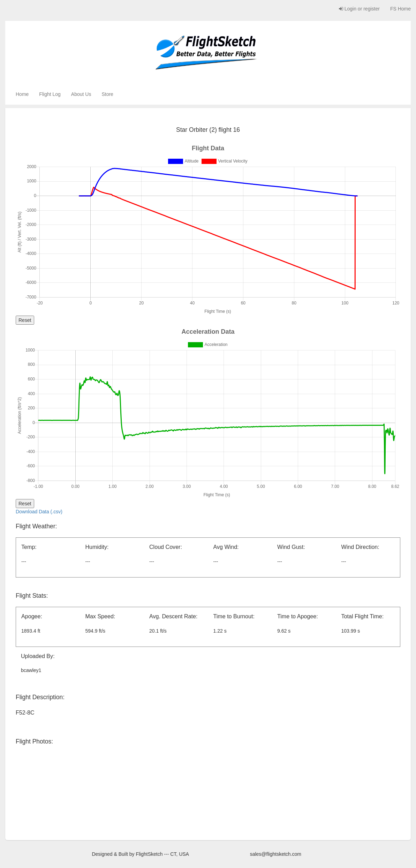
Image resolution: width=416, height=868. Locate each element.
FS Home (400, 9)
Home (22, 94)
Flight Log (50, 94)
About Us (81, 94)
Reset (25, 320)
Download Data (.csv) (39, 512)
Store (107, 94)
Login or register (359, 9)
